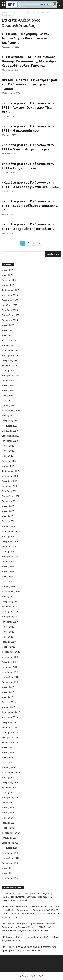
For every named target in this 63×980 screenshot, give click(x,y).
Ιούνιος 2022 (8, 511)
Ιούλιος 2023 (8, 446)
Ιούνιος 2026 (8, 270)
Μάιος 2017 (7, 818)
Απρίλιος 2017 (9, 823)
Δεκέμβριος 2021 (10, 541)
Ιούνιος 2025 (8, 330)
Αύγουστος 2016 (10, 863)
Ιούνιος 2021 (8, 571)
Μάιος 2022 (7, 516)
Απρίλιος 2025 (9, 340)
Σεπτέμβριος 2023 (10, 436)
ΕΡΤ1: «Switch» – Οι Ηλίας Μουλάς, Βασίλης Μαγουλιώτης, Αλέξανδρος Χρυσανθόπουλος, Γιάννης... (30, 61)
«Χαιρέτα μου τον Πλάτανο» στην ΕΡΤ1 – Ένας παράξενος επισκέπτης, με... (30, 206)
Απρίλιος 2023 (9, 461)
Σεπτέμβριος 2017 (10, 798)
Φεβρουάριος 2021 (11, 592)
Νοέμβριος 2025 (10, 305)
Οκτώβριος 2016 (10, 853)
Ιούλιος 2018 (8, 747)
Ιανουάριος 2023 (10, 476)
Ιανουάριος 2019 (10, 717)
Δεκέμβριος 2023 (10, 421)
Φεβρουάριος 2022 (11, 531)
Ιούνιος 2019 (8, 692)
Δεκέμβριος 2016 (10, 843)
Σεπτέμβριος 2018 (10, 737)
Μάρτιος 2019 (8, 707)
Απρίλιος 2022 (9, 521)
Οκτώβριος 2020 (10, 612)
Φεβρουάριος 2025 (11, 350)
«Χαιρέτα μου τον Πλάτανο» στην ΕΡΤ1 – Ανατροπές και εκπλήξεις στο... (28, 107)
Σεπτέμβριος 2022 (10, 496)
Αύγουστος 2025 (10, 320)
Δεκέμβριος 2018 (10, 722)
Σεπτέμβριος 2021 (10, 556)
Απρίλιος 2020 (9, 642)
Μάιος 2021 (7, 577)
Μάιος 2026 (7, 275)
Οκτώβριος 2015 (10, 878)
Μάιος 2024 (7, 396)
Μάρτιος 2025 (8, 345)
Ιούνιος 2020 (8, 632)
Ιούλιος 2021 (8, 566)
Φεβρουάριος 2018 (11, 773)
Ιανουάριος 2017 (10, 838)
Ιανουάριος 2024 (10, 416)
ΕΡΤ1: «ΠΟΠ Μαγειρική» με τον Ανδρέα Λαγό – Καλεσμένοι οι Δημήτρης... (26, 38)
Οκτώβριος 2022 (10, 491)
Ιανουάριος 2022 (10, 536)
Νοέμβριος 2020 (10, 607)
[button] (58, 5)
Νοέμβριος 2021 (10, 546)
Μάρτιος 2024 (8, 406)
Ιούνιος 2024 (8, 391)
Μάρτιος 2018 (8, 767)
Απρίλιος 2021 (9, 582)
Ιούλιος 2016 (8, 868)
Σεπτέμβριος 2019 (10, 677)
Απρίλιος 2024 (9, 401)
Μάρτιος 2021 (8, 587)
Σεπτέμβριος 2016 (10, 858)
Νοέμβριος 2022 (10, 486)
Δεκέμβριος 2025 (10, 300)
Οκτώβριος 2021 (10, 551)
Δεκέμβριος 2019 (10, 662)
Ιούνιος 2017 (8, 813)
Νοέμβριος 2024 (10, 365)
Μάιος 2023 (7, 456)
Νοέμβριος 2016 (10, 848)
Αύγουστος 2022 (10, 501)
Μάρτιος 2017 (8, 828)
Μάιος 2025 (7, 335)
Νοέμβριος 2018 (10, 727)
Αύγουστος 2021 (10, 561)
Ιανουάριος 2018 (10, 778)
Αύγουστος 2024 (10, 381)
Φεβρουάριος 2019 (11, 712)
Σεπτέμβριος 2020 (10, 617)
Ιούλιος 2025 (8, 325)
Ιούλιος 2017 (8, 808)
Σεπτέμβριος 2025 (10, 315)
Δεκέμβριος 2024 (10, 360)
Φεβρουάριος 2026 (11, 290)
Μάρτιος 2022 (8, 526)
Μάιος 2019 (7, 697)
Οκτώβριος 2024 (10, 370)
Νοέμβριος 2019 (10, 667)
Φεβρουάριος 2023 (11, 471)
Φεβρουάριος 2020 (11, 652)
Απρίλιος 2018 (9, 762)
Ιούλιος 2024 (8, 386)
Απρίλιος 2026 (9, 280)
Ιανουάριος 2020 (10, 657)
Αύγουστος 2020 (10, 622)
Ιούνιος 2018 (8, 752)
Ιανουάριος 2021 (10, 597)
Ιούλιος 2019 (8, 687)
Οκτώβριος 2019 (10, 672)
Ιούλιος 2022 (8, 506)
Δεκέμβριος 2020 (10, 602)
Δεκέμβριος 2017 (10, 783)
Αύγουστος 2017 (10, 803)
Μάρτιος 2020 (8, 647)
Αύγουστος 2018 (10, 742)
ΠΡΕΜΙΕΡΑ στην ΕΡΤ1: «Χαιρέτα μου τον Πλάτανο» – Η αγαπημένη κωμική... (29, 84)
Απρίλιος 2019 (9, 702)
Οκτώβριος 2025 (10, 310)
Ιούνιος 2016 (8, 873)
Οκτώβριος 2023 (10, 431)
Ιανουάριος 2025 (10, 355)
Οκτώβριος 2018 (10, 732)
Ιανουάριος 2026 (10, 295)
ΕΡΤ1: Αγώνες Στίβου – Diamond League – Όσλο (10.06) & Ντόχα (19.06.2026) (30, 939)
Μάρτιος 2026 (8, 285)
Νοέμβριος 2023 (10, 426)
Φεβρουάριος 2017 (11, 833)
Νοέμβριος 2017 (10, 788)
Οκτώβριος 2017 (10, 793)
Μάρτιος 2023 (8, 466)
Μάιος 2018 (7, 757)
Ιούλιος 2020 (8, 627)
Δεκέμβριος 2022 (10, 481)
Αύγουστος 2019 (10, 682)
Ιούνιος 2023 (8, 451)
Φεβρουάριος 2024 (11, 411)
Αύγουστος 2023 (10, 441)
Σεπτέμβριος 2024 (10, 375)
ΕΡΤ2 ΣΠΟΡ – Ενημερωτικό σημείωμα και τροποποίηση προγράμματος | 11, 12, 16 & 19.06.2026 (29, 949)
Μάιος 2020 (7, 637)
